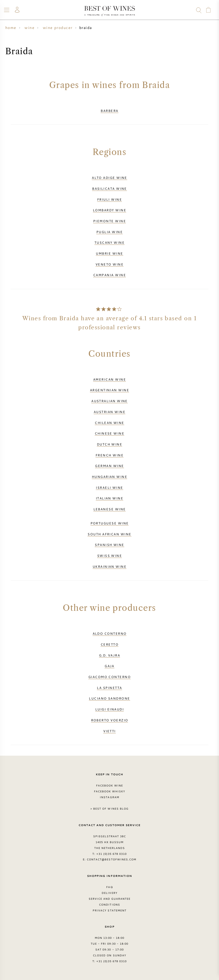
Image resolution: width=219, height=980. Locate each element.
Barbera (109, 111)
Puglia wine (109, 232)
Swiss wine (110, 556)
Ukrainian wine (109, 566)
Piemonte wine (109, 221)
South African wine (109, 534)
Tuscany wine (109, 242)
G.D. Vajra (110, 655)
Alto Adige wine (109, 178)
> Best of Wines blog (109, 809)
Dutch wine (110, 444)
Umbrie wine (109, 253)
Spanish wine (109, 545)
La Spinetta (109, 688)
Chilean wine (109, 423)
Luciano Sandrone (109, 698)
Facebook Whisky (110, 791)
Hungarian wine (109, 477)
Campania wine (109, 275)
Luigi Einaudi (109, 709)
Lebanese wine (110, 509)
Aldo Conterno (110, 633)
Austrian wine (109, 412)
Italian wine (109, 498)
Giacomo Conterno (109, 677)
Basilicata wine (109, 188)
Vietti (109, 731)
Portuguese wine (110, 523)
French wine (109, 455)
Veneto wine (109, 264)
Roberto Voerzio (110, 720)
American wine (109, 379)
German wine (109, 466)
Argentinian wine (109, 390)
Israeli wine (109, 487)
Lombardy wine (109, 210)
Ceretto (109, 644)
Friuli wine (109, 199)
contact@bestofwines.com (111, 859)
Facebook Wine (110, 785)
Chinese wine (109, 433)
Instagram (109, 797)
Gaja (109, 666)
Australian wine (109, 401)
